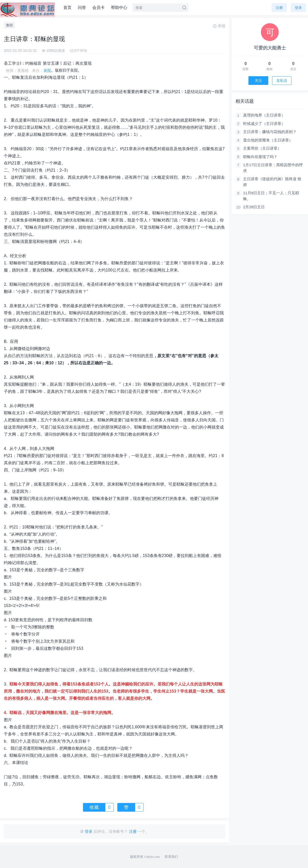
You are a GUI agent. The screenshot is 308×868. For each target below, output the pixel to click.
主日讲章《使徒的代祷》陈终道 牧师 (272, 182)
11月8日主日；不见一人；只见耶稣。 (271, 196)
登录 (298, 8)
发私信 (282, 81)
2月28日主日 (254, 207)
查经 (9, 25)
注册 (279, 8)
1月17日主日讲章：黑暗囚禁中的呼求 (273, 168)
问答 (82, 8)
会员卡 (99, 8)
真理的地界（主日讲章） (264, 115)
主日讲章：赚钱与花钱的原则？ (270, 132)
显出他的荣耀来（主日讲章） (268, 140)
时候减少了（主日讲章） (264, 124)
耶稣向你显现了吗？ (260, 157)
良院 (47, 70)
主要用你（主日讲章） (262, 148)
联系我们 (171, 857)
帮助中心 (119, 8)
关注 (258, 81)
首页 (67, 8)
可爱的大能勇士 (270, 48)
